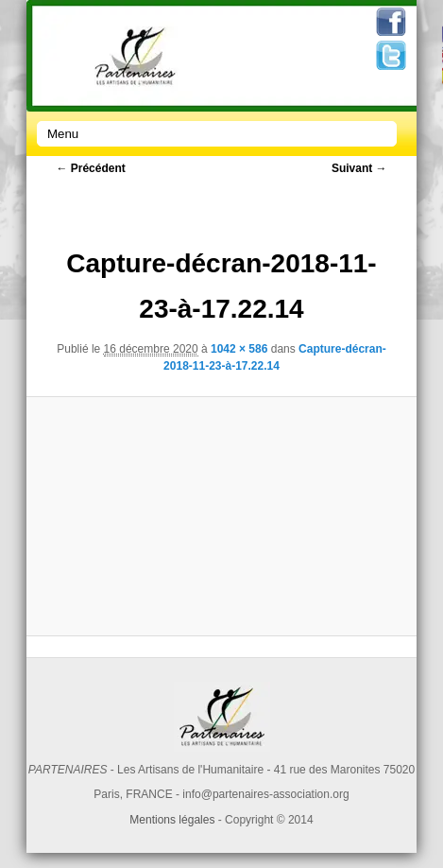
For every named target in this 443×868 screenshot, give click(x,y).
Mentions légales (172, 820)
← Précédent (90, 168)
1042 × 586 (239, 349)
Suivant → (359, 168)
